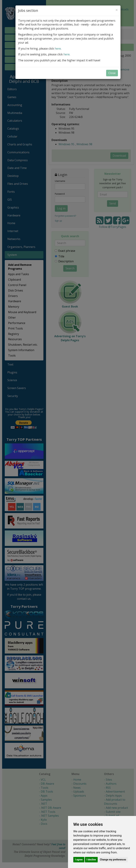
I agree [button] (79, 860)
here (58, 49)
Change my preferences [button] (113, 860)
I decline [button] (91, 860)
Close (112, 73)
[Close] (117, 10)
